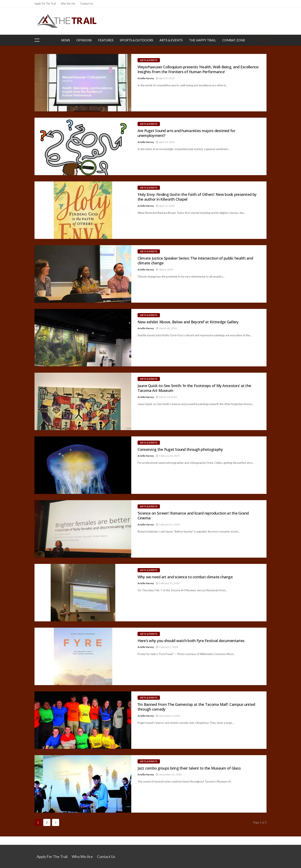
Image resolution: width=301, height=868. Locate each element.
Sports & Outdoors (136, 40)
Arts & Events (171, 40)
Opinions (84, 40)
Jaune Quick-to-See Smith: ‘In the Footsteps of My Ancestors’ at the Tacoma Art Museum (194, 388)
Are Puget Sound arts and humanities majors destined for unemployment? (186, 133)
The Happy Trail (202, 40)
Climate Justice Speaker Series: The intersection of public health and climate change (195, 261)
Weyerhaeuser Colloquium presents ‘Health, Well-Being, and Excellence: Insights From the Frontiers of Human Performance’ (198, 69)
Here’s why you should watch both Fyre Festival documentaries (191, 641)
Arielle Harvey (146, 78)
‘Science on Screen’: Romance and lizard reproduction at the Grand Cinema (193, 516)
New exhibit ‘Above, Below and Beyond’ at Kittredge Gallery (188, 322)
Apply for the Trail (45, 4)
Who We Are (68, 4)
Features (106, 40)
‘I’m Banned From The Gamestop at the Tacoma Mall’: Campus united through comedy (196, 707)
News (66, 40)
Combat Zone (234, 40)
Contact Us (87, 4)
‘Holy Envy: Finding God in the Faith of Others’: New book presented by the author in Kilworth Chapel (197, 197)
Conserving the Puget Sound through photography (180, 449)
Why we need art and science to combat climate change (185, 577)
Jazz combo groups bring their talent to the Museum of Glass (189, 768)
